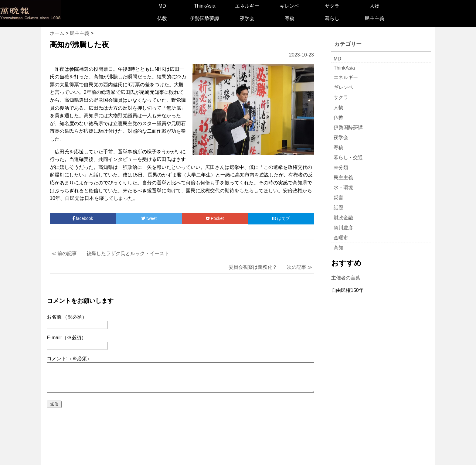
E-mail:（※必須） (66, 338)
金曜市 (341, 238)
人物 (375, 6)
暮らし (332, 18)
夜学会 (247, 18)
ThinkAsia (205, 6)
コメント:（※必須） (69, 359)
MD (162, 6)
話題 (338, 208)
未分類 (341, 168)
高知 (338, 248)
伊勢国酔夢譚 (205, 18)
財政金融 (343, 218)
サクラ (332, 6)
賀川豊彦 (343, 228)
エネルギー (247, 6)
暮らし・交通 (348, 157)
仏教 (162, 18)
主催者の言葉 (346, 278)
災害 (338, 198)
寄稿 (290, 18)
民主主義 (375, 18)
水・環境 (343, 188)
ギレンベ (290, 6)
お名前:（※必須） (67, 317)
